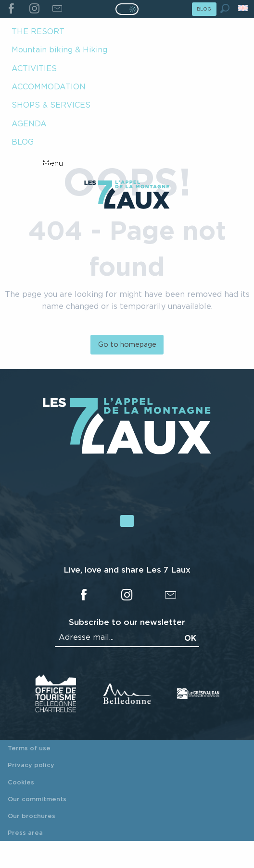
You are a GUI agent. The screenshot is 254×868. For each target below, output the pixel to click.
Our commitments (37, 799)
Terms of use (29, 748)
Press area (25, 832)
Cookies (21, 782)
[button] (225, 8)
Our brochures (32, 816)
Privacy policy (31, 765)
